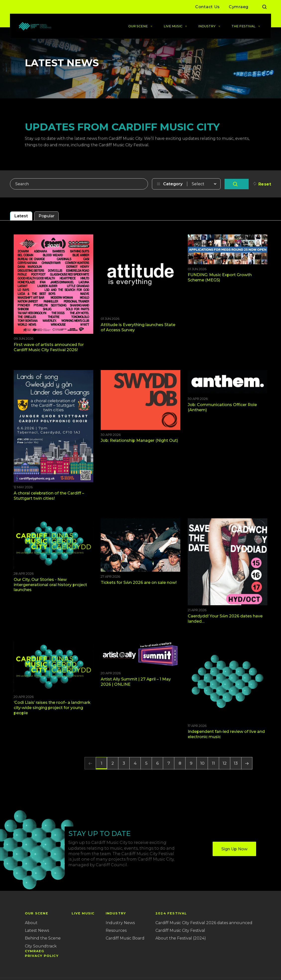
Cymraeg (239, 7)
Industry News (120, 923)
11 (213, 763)
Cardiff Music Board (125, 938)
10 (202, 763)
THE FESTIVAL (243, 26)
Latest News (37, 930)
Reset (265, 184)
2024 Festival (171, 913)
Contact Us (208, 7)
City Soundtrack (41, 946)
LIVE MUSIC (173, 26)
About (31, 923)
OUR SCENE (138, 26)
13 (236, 763)
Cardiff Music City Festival (180, 930)
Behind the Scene (43, 938)
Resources (116, 930)
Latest (21, 216)
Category (173, 184)
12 (225, 763)
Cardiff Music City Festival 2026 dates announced (204, 923)
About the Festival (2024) (181, 938)
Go (237, 184)
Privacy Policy (42, 956)
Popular (47, 216)
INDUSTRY (207, 26)
